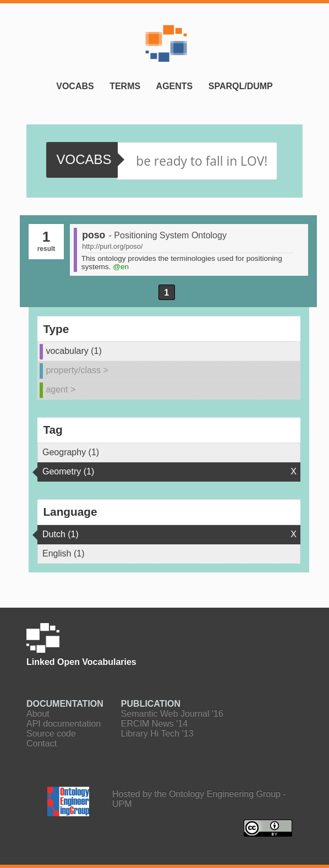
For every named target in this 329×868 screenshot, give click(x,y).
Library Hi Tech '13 (157, 733)
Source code (51, 733)
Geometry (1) (68, 471)
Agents (175, 86)
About (38, 714)
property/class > (77, 370)
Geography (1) (71, 452)
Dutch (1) (61, 534)
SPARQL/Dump (241, 86)
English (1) (63, 553)
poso (94, 235)
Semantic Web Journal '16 (172, 714)
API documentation (64, 724)
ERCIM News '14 (154, 724)
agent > (61, 389)
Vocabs (75, 86)
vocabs (84, 159)
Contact (42, 743)
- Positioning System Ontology (168, 235)
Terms (125, 86)
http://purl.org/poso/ (112, 246)
